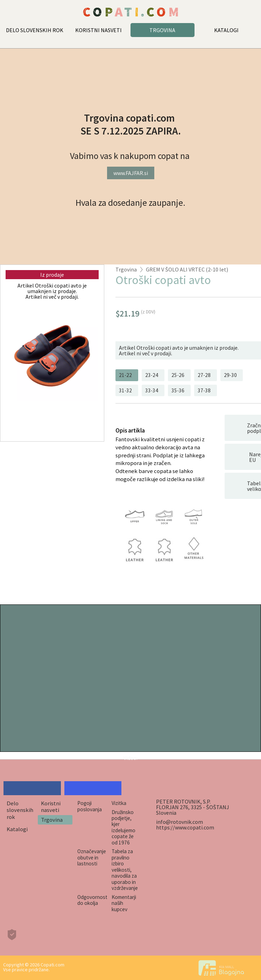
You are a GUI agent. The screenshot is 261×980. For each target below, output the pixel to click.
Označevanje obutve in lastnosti (92, 857)
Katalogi (17, 829)
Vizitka (119, 803)
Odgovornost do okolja (92, 900)
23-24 (152, 375)
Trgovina (126, 269)
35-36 (178, 390)
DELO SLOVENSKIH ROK (35, 30)
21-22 (125, 375)
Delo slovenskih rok (20, 810)
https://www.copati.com (185, 827)
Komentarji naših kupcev (124, 903)
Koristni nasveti (51, 807)
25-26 (178, 375)
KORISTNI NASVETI (98, 30)
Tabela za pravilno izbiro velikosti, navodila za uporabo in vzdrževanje (125, 870)
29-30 (230, 375)
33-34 (152, 390)
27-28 (204, 375)
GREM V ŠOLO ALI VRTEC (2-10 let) (187, 269)
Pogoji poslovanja (90, 806)
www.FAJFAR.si (131, 173)
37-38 (204, 390)
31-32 (125, 390)
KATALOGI (226, 30)
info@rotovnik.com (179, 822)
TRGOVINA (162, 30)
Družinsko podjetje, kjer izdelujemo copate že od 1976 (124, 827)
